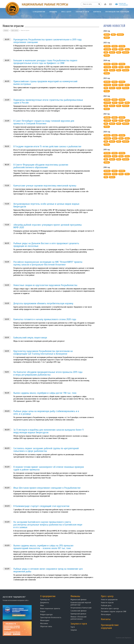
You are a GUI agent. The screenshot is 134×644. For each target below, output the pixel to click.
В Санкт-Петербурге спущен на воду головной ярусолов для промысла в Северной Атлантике (44, 122)
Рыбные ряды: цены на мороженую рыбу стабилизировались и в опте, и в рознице (46, 413)
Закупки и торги (79, 624)
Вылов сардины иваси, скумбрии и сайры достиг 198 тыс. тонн (45, 393)
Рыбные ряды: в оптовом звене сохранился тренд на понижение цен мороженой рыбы (48, 570)
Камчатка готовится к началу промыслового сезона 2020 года (45, 319)
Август (115, 49)
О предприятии (48, 596)
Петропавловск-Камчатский (81, 608)
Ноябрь (115, 46)
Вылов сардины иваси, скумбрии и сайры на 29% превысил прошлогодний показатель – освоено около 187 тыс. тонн (43, 547)
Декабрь (107, 46)
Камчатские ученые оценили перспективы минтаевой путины (45, 186)
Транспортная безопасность (51, 617)
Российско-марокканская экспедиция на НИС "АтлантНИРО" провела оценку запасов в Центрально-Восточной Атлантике (48, 263)
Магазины (44, 623)
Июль (121, 49)
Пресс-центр (15, 30)
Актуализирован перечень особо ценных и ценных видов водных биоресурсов (46, 205)
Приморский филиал (78, 614)
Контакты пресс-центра (110, 609)
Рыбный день (106, 606)
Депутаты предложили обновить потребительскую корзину (43, 303)
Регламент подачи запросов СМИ (114, 612)
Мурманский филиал (78, 600)
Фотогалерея (106, 614)
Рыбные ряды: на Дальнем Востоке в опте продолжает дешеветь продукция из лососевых (46, 245)
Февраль (120, 34)
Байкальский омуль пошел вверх (30, 338)
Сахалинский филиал (78, 611)
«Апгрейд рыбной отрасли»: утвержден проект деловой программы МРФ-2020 (48, 226)
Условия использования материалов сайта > (16, 600)
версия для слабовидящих (123, 4)
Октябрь (122, 46)
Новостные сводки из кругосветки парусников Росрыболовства (45, 285)
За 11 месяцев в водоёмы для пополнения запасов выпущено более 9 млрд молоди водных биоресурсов (48, 431)
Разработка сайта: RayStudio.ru (124, 638)
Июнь (127, 49)
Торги (73, 627)
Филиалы (75, 596)
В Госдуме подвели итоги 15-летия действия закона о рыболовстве (47, 146)
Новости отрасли (107, 603)
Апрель (107, 34)
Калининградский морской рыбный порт (81, 604)
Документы (44, 603)
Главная (6, 30)
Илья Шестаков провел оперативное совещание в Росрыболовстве (47, 488)
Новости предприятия (109, 600)
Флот (42, 606)
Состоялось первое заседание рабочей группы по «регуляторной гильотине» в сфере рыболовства (46, 450)
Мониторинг (45, 620)
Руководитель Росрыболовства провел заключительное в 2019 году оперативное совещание (47, 41)
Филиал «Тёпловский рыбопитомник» (78, 618)
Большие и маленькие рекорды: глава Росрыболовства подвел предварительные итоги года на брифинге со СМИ (45, 62)
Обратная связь (46, 626)
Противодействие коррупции (110, 626)
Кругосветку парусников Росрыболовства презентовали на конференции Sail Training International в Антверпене (43, 352)
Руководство (45, 600)
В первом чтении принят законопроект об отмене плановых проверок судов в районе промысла (49, 468)
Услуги (43, 612)
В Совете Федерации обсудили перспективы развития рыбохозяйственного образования (41, 166)
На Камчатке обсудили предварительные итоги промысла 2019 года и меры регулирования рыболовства (48, 373)
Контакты (106, 619)
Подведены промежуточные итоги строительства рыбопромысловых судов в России (48, 101)
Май (106, 52)
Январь (107, 38)
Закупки (74, 630)
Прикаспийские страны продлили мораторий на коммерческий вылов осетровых (45, 83)
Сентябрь (107, 49)
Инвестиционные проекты (50, 609)
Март (113, 34)
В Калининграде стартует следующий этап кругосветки (41, 506)
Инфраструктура (46, 614)
